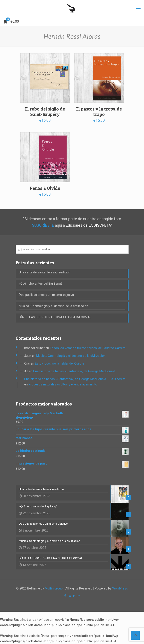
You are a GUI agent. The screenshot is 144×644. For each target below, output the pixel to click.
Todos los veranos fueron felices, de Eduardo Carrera (88, 348)
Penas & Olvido (45, 188)
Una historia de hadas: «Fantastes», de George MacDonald (74, 371)
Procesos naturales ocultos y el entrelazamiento (63, 384)
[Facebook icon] (65, 596)
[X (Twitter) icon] (70, 596)
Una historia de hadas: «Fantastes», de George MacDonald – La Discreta (75, 379)
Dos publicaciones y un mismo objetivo (46, 295)
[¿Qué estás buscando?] (72, 249)
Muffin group (54, 588)
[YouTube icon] (74, 596)
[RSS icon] (79, 596)
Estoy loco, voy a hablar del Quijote (60, 363)
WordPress (120, 588)
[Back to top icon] (135, 635)
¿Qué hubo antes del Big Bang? (41, 284)
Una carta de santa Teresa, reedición (45, 272)
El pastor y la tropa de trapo (99, 112)
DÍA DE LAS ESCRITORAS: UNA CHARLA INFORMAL (55, 317)
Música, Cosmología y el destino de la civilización (54, 306)
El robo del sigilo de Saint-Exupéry (45, 112)
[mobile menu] (138, 9)
